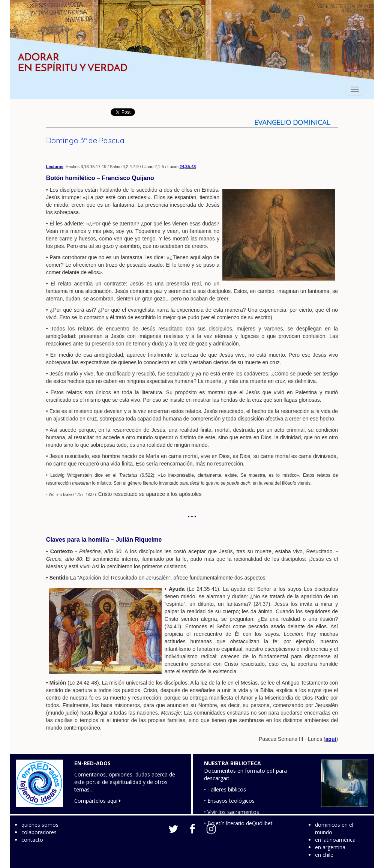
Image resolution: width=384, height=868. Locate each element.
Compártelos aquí (97, 801)
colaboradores (39, 832)
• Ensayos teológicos (229, 801)
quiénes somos (40, 825)
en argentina (330, 847)
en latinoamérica (335, 840)
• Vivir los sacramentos (232, 812)
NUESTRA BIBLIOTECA (232, 763)
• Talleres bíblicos (225, 789)
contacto (32, 840)
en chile (324, 855)
